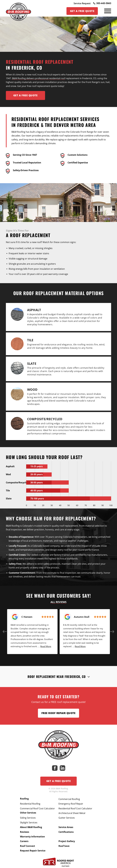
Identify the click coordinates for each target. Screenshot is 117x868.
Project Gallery (67, 841)
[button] (5, 632)
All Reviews (59, 602)
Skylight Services (29, 823)
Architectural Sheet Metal (72, 813)
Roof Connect (28, 846)
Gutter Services (67, 818)
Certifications (66, 832)
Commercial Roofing (69, 799)
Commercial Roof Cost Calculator (37, 808)
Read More (46, 646)
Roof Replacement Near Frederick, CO (57, 677)
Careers (24, 841)
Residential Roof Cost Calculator (75, 808)
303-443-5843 (102, 3)
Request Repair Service (33, 851)
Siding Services (28, 818)
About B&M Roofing (31, 827)
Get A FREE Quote (25, 95)
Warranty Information (32, 837)
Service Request (82, 3)
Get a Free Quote (59, 781)
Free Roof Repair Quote (59, 713)
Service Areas (66, 827)
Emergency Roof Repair (71, 804)
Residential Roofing (30, 804)
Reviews (25, 832)
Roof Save (64, 846)
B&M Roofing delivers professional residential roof (39, 78)
